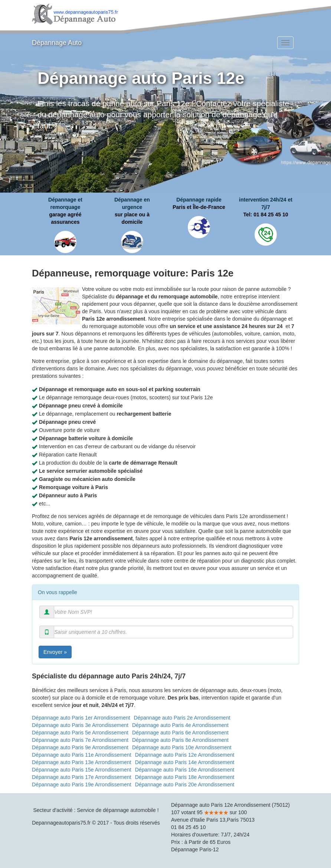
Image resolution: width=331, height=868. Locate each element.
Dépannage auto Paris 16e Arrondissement (185, 770)
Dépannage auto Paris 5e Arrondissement (80, 733)
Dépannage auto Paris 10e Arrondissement (182, 747)
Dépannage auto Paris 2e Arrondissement (182, 718)
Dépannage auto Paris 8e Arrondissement (180, 740)
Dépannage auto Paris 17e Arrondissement (82, 777)
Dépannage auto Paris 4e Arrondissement (180, 725)
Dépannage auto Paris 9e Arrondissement (80, 747)
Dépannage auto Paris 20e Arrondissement (185, 785)
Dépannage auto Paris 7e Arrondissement (80, 740)
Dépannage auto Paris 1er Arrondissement (81, 718)
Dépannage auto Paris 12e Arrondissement (185, 755)
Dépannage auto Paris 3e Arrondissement (80, 725)
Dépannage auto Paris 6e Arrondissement (180, 733)
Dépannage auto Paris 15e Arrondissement (82, 770)
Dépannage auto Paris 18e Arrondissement (185, 777)
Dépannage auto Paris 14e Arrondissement (185, 762)
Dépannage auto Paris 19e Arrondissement (82, 785)
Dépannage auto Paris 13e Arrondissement (82, 762)
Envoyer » (55, 652)
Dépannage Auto (57, 43)
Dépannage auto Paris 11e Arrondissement (82, 755)
